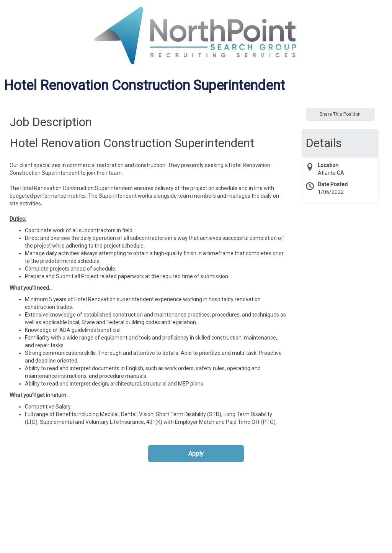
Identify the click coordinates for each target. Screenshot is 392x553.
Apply (196, 454)
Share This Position (340, 114)
